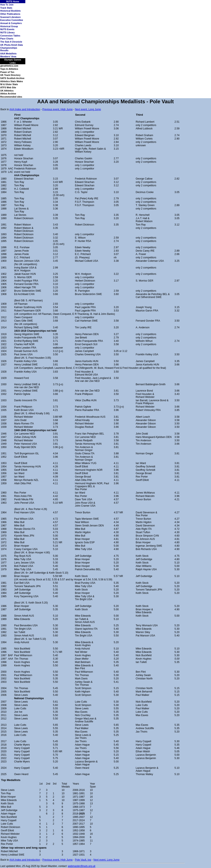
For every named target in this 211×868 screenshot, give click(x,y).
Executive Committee (12, 20)
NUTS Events (7, 29)
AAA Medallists (8, 54)
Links (13, 63)
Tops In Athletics (9, 69)
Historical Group (9, 26)
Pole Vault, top (83, 860)
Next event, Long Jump (88, 109)
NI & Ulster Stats (9, 84)
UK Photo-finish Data (11, 45)
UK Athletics (7, 91)
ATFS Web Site (8, 87)
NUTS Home (13, 1)
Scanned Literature (10, 17)
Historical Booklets (10, 11)
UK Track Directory (10, 75)
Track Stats (6, 8)
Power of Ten (7, 72)
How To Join (7, 5)
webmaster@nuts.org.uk (82, 866)
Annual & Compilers (11, 23)
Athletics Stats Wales (11, 81)
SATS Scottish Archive (12, 78)
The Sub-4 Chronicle (11, 42)
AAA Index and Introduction (25, 109)
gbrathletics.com (9, 66)
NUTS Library (7, 32)
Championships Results (9, 49)
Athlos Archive (8, 94)
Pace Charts (7, 39)
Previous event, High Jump (57, 109)
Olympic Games (13, 60)
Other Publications (10, 14)
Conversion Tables (10, 36)
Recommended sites (11, 97)
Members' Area (8, 56)
